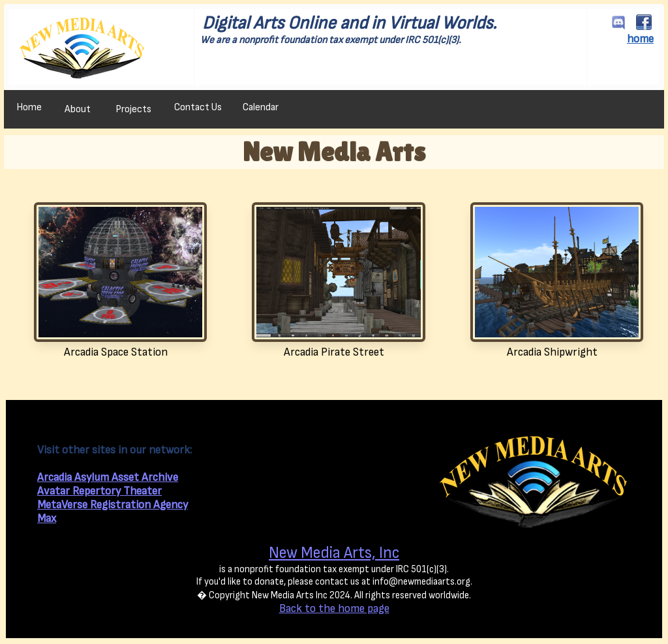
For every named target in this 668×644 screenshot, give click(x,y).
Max (47, 518)
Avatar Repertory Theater (99, 491)
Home (29, 107)
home (640, 39)
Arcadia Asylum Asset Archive (108, 477)
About (78, 109)
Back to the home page (334, 608)
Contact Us (198, 107)
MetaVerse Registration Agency (113, 505)
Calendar (261, 107)
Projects (133, 109)
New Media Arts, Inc (334, 553)
